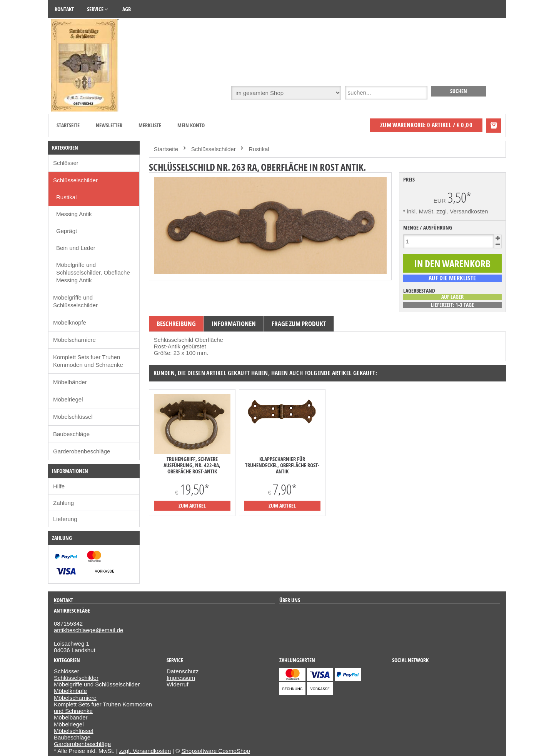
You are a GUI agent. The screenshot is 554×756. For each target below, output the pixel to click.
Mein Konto (191, 125)
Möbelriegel (68, 399)
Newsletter (109, 125)
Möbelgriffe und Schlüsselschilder (75, 301)
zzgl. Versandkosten (462, 211)
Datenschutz (183, 671)
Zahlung (63, 503)
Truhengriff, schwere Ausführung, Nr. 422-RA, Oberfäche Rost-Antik (192, 465)
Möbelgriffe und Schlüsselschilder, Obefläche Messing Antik (93, 272)
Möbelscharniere (74, 340)
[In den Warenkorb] (452, 264)
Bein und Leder (76, 248)
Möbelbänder (70, 382)
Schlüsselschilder (75, 180)
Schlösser (66, 163)
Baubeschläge (71, 434)
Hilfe (59, 486)
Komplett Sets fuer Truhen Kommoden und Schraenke (88, 361)
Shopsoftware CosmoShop (216, 751)
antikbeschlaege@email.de (88, 630)
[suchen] (459, 91)
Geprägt (67, 231)
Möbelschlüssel (73, 417)
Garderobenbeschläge (82, 451)
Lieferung (65, 519)
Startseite (68, 125)
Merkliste (150, 125)
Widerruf (178, 684)
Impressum (181, 678)
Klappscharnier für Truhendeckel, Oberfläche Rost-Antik (282, 465)
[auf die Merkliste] (452, 278)
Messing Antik (74, 214)
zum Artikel (192, 505)
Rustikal (66, 197)
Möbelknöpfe (70, 322)
